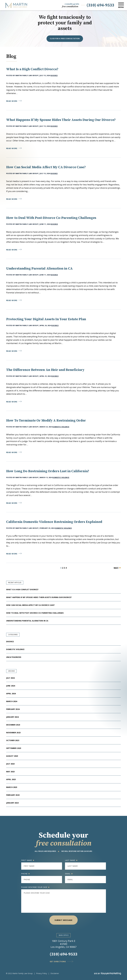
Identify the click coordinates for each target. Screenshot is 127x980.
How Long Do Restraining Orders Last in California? (48, 471)
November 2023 (13, 733)
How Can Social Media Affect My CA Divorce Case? (46, 167)
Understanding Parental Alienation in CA (40, 269)
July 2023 (10, 764)
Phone (25, 874)
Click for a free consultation (65, 39)
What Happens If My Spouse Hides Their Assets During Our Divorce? (61, 120)
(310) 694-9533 (100, 5)
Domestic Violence (61, 427)
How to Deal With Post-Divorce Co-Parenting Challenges (52, 218)
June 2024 (11, 686)
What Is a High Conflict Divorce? (32, 69)
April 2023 (11, 779)
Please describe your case (35, 887)
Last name (71, 860)
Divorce (54, 76)
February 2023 (13, 795)
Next (116, 568)
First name (28, 860)
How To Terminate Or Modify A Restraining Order (46, 421)
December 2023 (13, 725)
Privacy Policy (42, 973)
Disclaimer (55, 973)
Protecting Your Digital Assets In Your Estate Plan (46, 319)
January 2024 (12, 717)
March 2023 (12, 787)
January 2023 (12, 803)
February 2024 (13, 709)
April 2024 (11, 694)
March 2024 (12, 701)
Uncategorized (14, 657)
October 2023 (13, 740)
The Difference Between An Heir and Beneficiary (45, 370)
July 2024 (10, 678)
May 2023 (10, 772)
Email (69, 874)
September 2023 (14, 748)
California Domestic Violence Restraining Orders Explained (54, 522)
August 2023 (12, 756)
